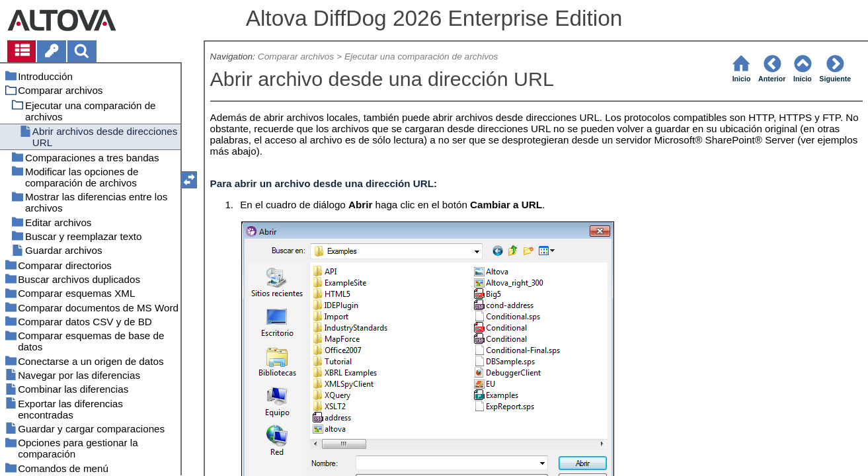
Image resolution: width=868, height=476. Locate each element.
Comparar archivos (296, 57)
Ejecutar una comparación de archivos (421, 57)
